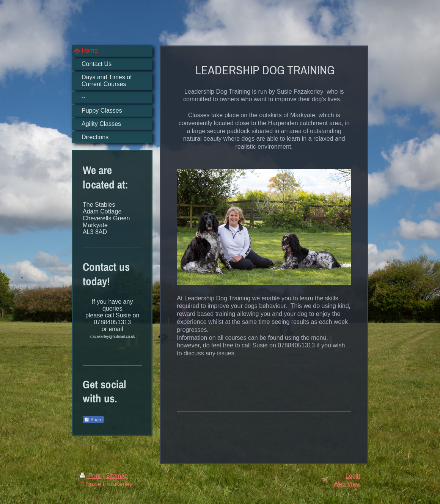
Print (91, 476)
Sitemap (117, 476)
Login (353, 476)
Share (93, 420)
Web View (347, 484)
